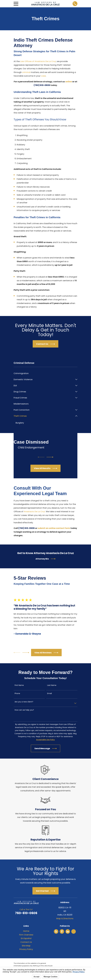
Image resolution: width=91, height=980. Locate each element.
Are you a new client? (24, 702)
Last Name (52, 685)
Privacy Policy (26, 949)
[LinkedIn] (68, 932)
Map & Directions (65, 919)
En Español (26, 938)
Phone (17, 694)
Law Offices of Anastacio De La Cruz (38, 61)
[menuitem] (45, 373)
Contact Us (26, 942)
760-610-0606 (26, 913)
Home (26, 931)
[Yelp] (56, 932)
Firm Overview (26, 935)
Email (49, 694)
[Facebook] (62, 932)
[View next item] (50, 457)
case (43, 76)
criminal (26, 72)
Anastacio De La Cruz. (35, 512)
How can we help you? (24, 710)
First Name (19, 685)
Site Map (26, 946)
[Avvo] (74, 932)
